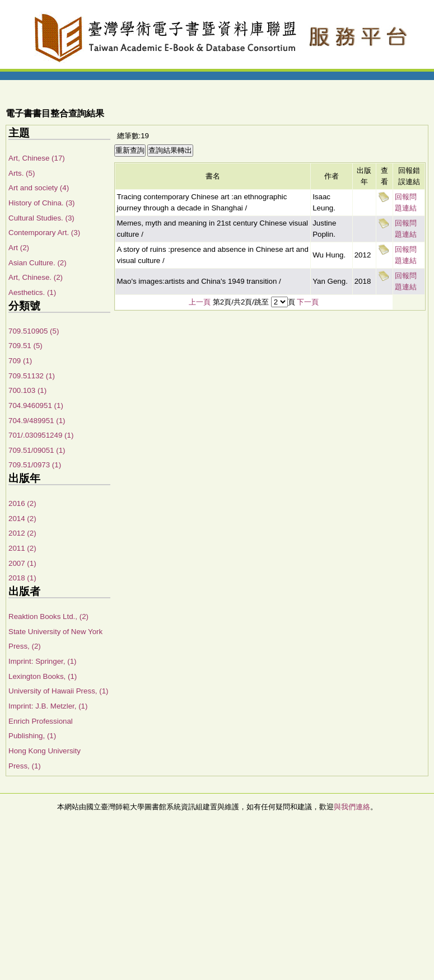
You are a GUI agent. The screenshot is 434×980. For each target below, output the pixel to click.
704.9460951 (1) (36, 405)
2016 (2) (22, 503)
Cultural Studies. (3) (41, 218)
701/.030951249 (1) (41, 435)
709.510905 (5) (34, 331)
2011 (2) (22, 548)
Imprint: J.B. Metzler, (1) (48, 706)
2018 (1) (22, 578)
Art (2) (19, 248)
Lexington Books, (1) (43, 676)
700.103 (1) (27, 390)
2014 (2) (22, 519)
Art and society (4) (39, 188)
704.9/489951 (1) (37, 421)
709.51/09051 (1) (37, 450)
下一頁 (308, 302)
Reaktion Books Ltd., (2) (48, 616)
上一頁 (200, 302)
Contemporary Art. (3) (44, 233)
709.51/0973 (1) (35, 465)
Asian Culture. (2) (38, 263)
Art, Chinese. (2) (36, 277)
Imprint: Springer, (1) (42, 661)
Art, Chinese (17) (37, 158)
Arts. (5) (22, 173)
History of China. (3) (42, 203)
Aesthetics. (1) (32, 292)
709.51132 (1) (32, 376)
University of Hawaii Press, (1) (59, 691)
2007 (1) (22, 563)
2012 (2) (22, 533)
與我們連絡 (352, 807)
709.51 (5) (25, 346)
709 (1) (20, 361)
